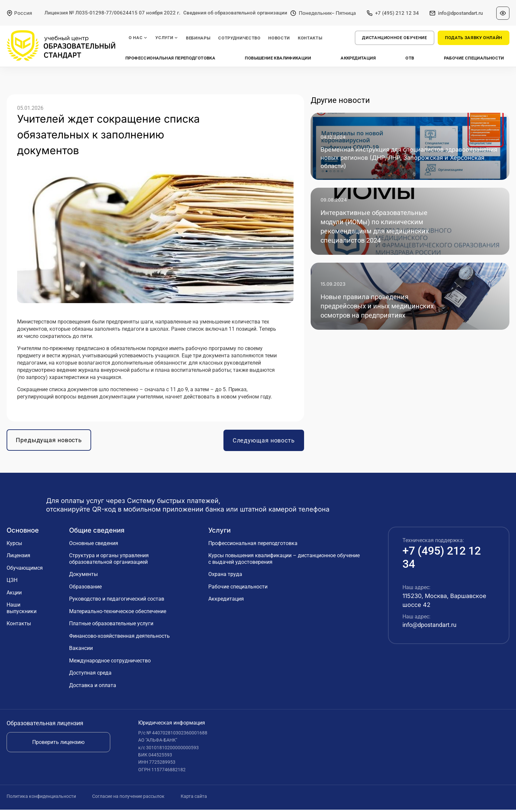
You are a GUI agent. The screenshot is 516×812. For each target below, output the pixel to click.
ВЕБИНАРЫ (198, 38)
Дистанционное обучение (394, 38)
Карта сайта (194, 799)
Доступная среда (90, 675)
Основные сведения (94, 546)
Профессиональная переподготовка (171, 58)
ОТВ (410, 58)
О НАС (138, 38)
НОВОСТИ (279, 38)
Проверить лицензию (58, 744)
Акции (14, 595)
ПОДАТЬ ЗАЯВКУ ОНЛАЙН (474, 38)
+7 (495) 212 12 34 (397, 13)
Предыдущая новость (49, 443)
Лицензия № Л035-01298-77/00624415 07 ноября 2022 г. (112, 13)
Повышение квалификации (278, 58)
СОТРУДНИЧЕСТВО (239, 38)
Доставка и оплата (93, 688)
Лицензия (18, 558)
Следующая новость (264, 443)
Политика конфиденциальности (42, 799)
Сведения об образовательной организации (235, 13)
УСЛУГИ (167, 38)
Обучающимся (25, 570)
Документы (83, 577)
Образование (85, 589)
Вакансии (81, 651)
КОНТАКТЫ (310, 38)
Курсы (14, 546)
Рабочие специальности (474, 58)
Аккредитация (358, 58)
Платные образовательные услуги (111, 626)
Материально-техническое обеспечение (118, 614)
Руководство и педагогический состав (117, 601)
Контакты (19, 626)
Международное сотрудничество (110, 663)
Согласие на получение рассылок (129, 799)
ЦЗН (12, 583)
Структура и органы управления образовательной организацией (109, 561)
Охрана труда (225, 577)
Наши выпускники (22, 611)
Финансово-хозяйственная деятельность (119, 638)
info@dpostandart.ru (460, 13)
